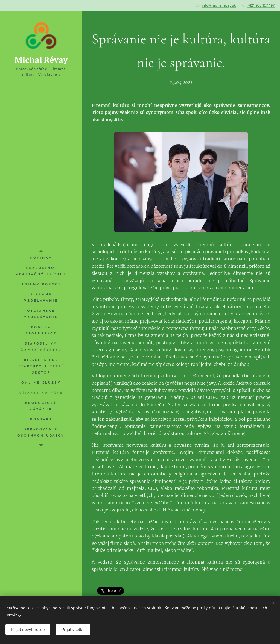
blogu (149, 245)
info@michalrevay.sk (219, 5)
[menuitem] (41, 258)
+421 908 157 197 (261, 5)
